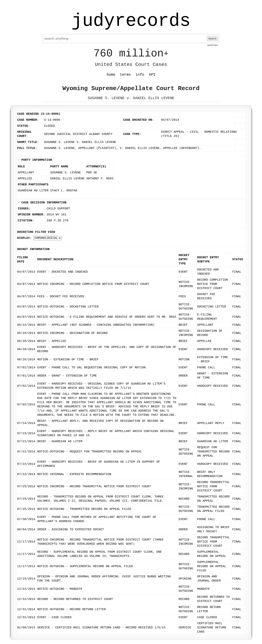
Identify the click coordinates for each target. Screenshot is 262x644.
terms (125, 75)
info (140, 75)
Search (212, 39)
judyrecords (131, 21)
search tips (212, 45)
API (152, 75)
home (111, 75)
